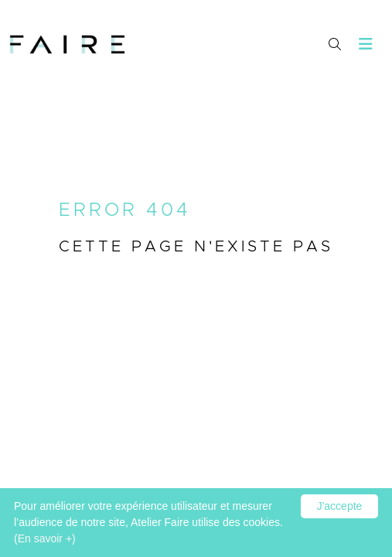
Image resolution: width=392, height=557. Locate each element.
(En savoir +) (45, 538)
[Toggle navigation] (366, 44)
